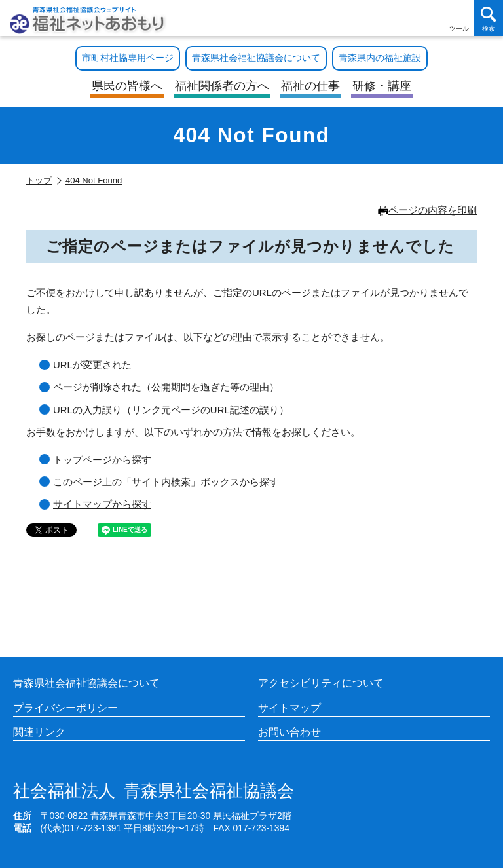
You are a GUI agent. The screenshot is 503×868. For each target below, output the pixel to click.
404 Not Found (94, 180)
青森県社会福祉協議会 (154, 791)
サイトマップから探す (102, 504)
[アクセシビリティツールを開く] (459, 18)
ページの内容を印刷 (427, 210)
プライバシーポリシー (65, 708)
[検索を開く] (488, 18)
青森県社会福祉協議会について (86, 683)
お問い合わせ (289, 732)
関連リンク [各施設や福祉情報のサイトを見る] (39, 732)
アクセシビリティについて (321, 683)
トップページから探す (102, 460)
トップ (39, 180)
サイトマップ (289, 708)
